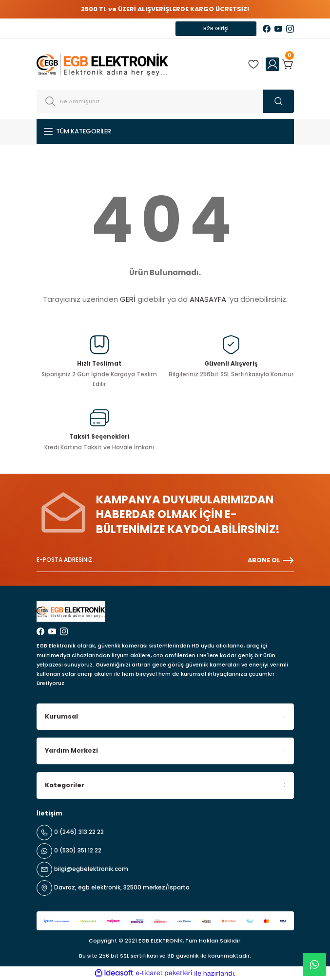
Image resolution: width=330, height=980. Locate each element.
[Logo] (102, 64)
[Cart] (288, 64)
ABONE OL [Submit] (271, 560)
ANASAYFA (208, 299)
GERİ (128, 299)
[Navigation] (165, 131)
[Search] (165, 101)
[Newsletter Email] (165, 560)
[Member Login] (272, 64)
